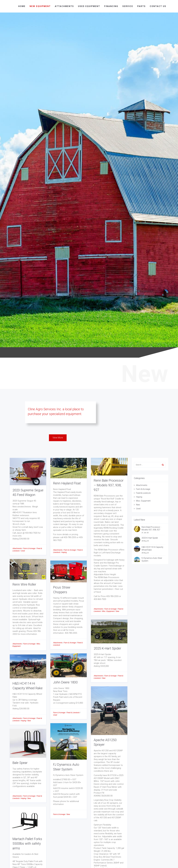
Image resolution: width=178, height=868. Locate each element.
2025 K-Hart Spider (107, 648)
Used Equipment (89, 6)
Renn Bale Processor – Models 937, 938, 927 (109, 485)
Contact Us (158, 6)
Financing (111, 6)
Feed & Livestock (73, 713)
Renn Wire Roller (24, 584)
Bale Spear (20, 763)
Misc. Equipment (108, 611)
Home (22, 6)
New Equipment (40, 6)
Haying (64, 552)
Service (128, 6)
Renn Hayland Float (67, 483)
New (118, 611)
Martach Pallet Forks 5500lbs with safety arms (27, 844)
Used (23, 551)
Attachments (64, 6)
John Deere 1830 (65, 682)
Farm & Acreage (29, 548)
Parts (141, 6)
